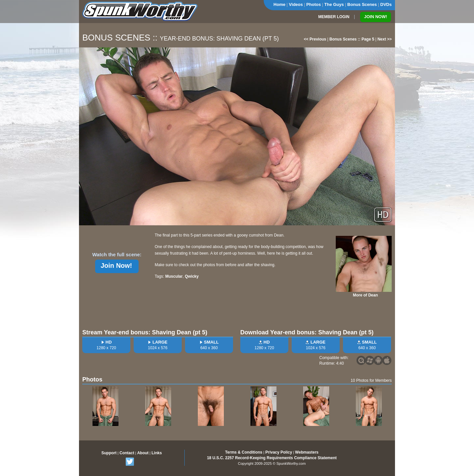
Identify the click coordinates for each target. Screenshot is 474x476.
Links (157, 453)
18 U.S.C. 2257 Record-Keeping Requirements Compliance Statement (272, 458)
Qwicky (192, 276)
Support (109, 453)
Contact (127, 453)
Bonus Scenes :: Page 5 (352, 39)
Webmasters (307, 452)
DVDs (386, 4)
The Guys (334, 4)
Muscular (174, 276)
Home (279, 4)
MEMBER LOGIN (334, 17)
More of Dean (365, 295)
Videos (296, 4)
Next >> (385, 39)
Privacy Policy (279, 452)
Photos (314, 4)
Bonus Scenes (362, 4)
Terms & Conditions (244, 452)
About (143, 453)
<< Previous (315, 39)
